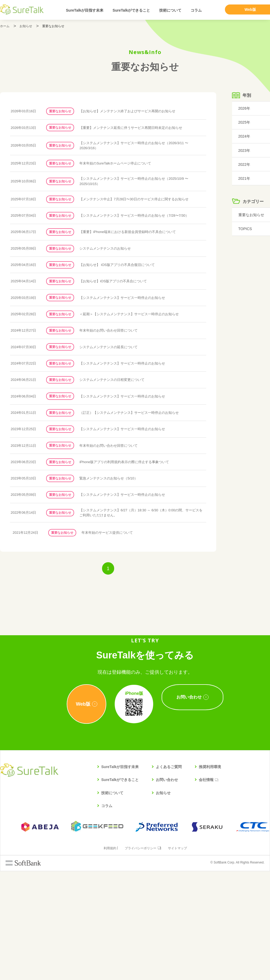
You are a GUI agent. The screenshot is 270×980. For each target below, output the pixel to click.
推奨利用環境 (210, 876)
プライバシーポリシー (140, 957)
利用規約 (108, 957)
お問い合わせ (167, 889)
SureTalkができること (131, 10)
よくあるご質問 (169, 876)
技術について (170, 10)
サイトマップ (180, 957)
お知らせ (26, 26)
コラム (196, 10)
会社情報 (206, 889)
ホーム (5, 26)
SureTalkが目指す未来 (85, 10)
